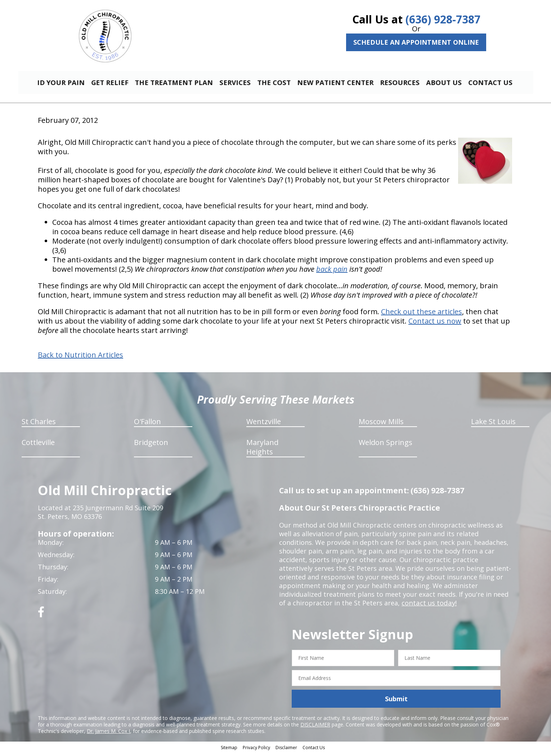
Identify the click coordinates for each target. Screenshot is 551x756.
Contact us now (435, 324)
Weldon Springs (386, 446)
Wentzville (264, 425)
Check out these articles (422, 315)
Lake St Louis (493, 425)
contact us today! (428, 606)
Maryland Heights (262, 450)
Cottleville (38, 446)
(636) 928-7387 (443, 19)
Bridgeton (151, 446)
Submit (396, 702)
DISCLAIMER (315, 728)
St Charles (39, 425)
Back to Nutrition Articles (80, 358)
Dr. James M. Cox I (108, 734)
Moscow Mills (381, 425)
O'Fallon (147, 425)
